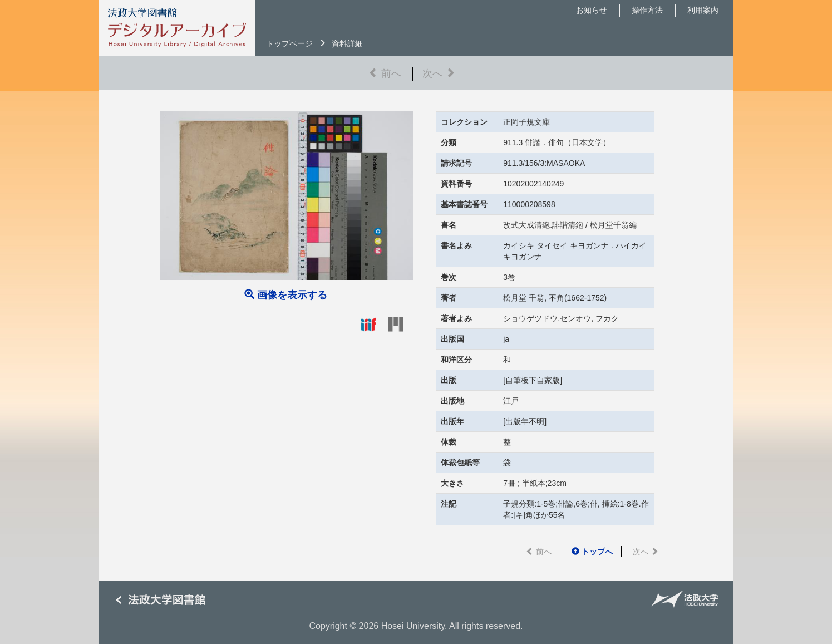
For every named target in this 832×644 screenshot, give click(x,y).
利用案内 (703, 10)
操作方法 (647, 10)
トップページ (289, 43)
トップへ (592, 552)
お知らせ (592, 10)
